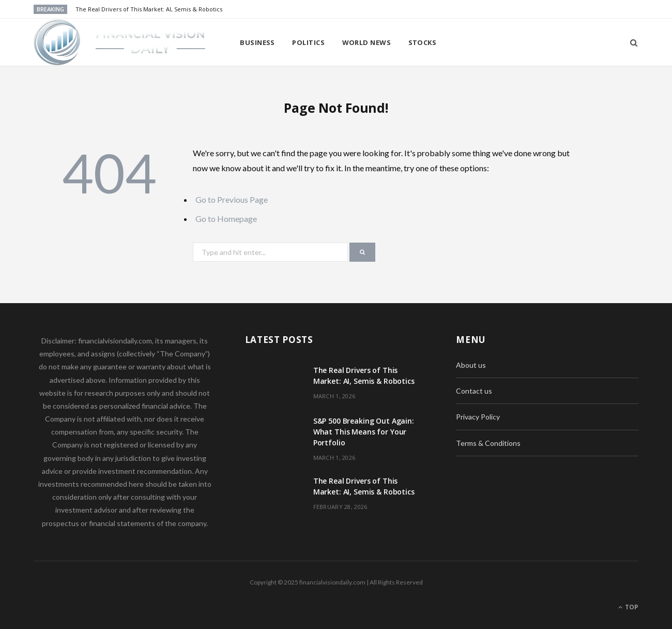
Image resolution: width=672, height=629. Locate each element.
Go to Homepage (226, 219)
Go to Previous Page (232, 199)
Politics (308, 42)
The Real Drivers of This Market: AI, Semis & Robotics (149, 9)
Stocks (423, 42)
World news (367, 42)
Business (257, 42)
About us (471, 365)
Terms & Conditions (488, 443)
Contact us (474, 391)
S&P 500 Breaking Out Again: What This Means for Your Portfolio (364, 432)
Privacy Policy (478, 417)
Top (628, 607)
